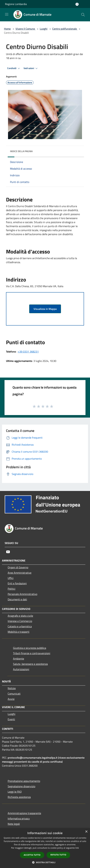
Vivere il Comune (26, 29)
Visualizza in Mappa (45, 309)
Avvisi (11, 699)
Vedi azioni (31, 68)
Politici (12, 589)
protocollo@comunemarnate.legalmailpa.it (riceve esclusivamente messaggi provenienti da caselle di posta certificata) (43, 760)
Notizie (12, 688)
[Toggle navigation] (7, 14)
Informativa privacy (19, 818)
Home (7, 29)
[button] (45, 862)
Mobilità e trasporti (19, 632)
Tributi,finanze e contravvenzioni (32, 653)
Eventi (11, 719)
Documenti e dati (17, 599)
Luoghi (44, 29)
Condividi (14, 68)
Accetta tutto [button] (32, 855)
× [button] (86, 832)
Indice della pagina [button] (21, 151)
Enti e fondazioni (17, 583)
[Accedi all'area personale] (77, 4)
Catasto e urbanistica (20, 626)
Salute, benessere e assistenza (30, 664)
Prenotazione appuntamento (24, 781)
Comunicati (14, 694)
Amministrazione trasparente (24, 813)
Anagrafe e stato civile (20, 616)
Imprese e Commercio (20, 621)
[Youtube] (8, 552)
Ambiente (19, 659)
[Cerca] (83, 15)
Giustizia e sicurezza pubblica (30, 648)
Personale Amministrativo (22, 594)
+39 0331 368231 (28, 352)
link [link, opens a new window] (77, 848)
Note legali (14, 824)
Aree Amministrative (20, 573)
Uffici (11, 578)
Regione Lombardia (16, 4)
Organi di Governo (18, 567)
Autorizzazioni (21, 669)
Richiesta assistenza (19, 797)
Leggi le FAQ (15, 792)
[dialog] (45, 848)
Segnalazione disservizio (21, 786)
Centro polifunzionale (65, 29)
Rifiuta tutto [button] (58, 855)
